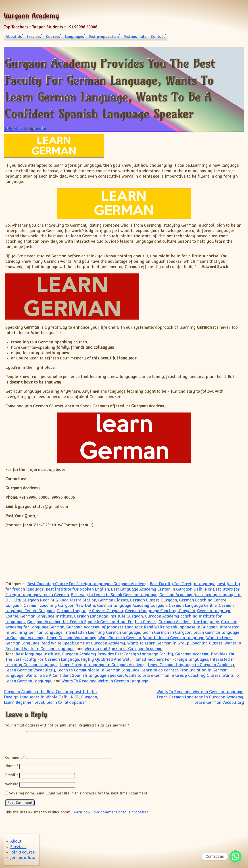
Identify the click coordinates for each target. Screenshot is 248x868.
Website (12, 784)
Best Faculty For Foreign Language (183, 584)
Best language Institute (38, 654)
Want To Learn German (120, 638)
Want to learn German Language (174, 638)
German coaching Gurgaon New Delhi (59, 605)
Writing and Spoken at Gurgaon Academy (124, 649)
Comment (15, 758)
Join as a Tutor (24, 857)
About (16, 841)
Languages (74, 37)
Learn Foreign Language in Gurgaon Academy (103, 665)
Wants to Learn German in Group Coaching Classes (175, 643)
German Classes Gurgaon (153, 600)
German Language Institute (46, 616)
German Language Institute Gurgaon (108, 616)
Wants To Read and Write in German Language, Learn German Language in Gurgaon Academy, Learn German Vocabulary (200, 697)
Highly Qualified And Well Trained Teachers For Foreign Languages (145, 659)
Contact (158, 37)
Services (34, 37)
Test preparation (104, 37)
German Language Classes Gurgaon (90, 611)
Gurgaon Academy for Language (189, 622)
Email (12, 775)
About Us (14, 37)
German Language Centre (193, 605)
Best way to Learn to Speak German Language (114, 595)
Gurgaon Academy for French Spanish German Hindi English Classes (92, 622)
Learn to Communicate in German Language (98, 670)
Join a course (23, 852)
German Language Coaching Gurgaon (160, 611)
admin (40, 128)
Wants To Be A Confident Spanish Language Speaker (74, 675)
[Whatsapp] (235, 856)
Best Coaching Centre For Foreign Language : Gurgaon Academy (88, 584)
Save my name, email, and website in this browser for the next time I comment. (79, 793)
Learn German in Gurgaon (167, 632)
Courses (53, 37)
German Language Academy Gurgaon (132, 605)
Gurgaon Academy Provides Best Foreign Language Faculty (118, 654)
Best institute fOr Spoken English (77, 589)
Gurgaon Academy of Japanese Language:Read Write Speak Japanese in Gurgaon (142, 627)
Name (12, 766)
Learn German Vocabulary (72, 638)
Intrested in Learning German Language (102, 632)
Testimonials (135, 37)
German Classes (113, 600)
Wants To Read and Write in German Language (105, 681)
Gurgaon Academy (31, 15)
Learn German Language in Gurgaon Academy (191, 665)
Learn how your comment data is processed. (111, 812)
